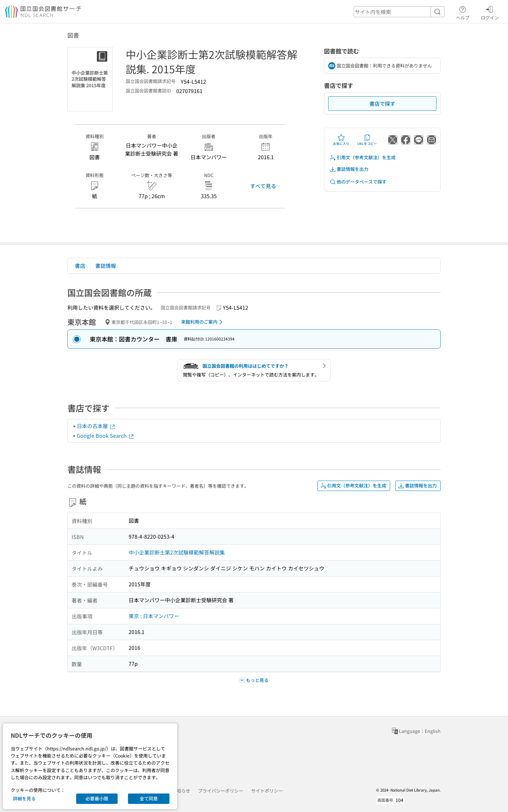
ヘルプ (463, 12)
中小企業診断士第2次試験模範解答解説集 (177, 552)
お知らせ (181, 791)
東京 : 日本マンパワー (154, 616)
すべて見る (263, 186)
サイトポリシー (267, 791)
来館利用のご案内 (203, 322)
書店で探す (382, 103)
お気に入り (341, 140)
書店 (80, 266)
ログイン (490, 12)
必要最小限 (97, 798)
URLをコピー (367, 140)
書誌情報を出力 (349, 169)
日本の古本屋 (96, 426)
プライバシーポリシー (221, 791)
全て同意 (149, 798)
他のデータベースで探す (358, 182)
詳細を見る (24, 798)
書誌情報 (106, 266)
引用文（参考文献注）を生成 (363, 157)
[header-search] (399, 12)
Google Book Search (106, 436)
